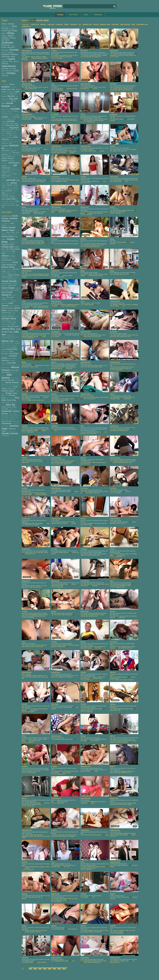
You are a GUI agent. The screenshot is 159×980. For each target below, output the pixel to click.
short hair (116, 336)
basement (61, 429)
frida (117, 57)
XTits (3, 73)
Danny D (6, 295)
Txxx (11, 61)
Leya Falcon (12, 358)
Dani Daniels (7, 292)
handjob (5, 146)
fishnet (107, 584)
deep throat (10, 125)
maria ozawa (119, 933)
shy (28, 932)
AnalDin (11, 24)
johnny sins (31, 870)
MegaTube (6, 45)
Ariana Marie (15, 249)
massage (4, 163)
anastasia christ (61, 774)
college (10, 113)
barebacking (5, 94)
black (3, 103)
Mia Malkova (6, 372)
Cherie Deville (9, 281)
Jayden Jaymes (7, 316)
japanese (5, 154)
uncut (68, 867)
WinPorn (9, 71)
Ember (4, 299)
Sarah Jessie (6, 407)
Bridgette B (11, 265)
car (52, 306)
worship (24, 899)
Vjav (3, 71)
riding (15, 185)
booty (3, 109)
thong (75, 120)
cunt (12, 123)
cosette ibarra (61, 277)
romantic (100, 276)
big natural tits (6, 101)
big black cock (121, 180)
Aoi (7, 249)
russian (9, 187)
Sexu (13, 57)
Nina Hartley (8, 387)
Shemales (98, 15)
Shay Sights (5, 416)
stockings (5, 195)
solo (3, 193)
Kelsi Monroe (10, 343)
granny (53, 368)
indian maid (35, 24)
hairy (11, 143)
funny (11, 139)
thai (35, 89)
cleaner (73, 522)
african (115, 741)
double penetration (8, 130)
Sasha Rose (13, 409)
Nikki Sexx (12, 385)
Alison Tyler (10, 233)
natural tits (5, 172)
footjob (119, 897)
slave (34, 181)
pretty (3, 183)
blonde (10, 103)
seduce (76, 491)
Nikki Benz (5, 385)
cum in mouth (102, 87)
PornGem (5, 50)
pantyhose (113, 523)
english (119, 865)
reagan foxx (31, 742)
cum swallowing (98, 212)
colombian (101, 647)
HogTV (11, 36)
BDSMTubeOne (6, 26)
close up (4, 113)
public (8, 183)
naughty (4, 174)
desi (85, 57)
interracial (16, 153)
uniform (29, 151)
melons (10, 166)
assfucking (11, 92)
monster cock (15, 170)
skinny (15, 189)
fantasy (4, 135)
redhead (10, 185)
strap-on (12, 195)
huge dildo (41, 552)
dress (97, 432)
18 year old (5, 85)
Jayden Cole (11, 315)
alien (26, 274)
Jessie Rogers (6, 325)
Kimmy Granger (6, 347)
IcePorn (13, 38)
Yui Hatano (5, 436)
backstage (39, 274)
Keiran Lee (7, 341)
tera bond (97, 246)
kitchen (96, 367)
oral (3, 176)
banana (33, 57)
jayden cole (60, 464)
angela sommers (32, 400)
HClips (15, 31)
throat (3, 201)
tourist (88, 183)
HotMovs (5, 38)
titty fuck (12, 201)
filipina (28, 213)
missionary (6, 168)
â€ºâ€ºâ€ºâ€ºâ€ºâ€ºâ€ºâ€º (48, 968)
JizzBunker (7, 43)
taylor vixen (67, 464)
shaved (10, 189)
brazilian (71, 180)
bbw (11, 94)
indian (10, 153)
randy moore (41, 400)
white (13, 205)
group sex (5, 143)
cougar (11, 115)
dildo (3, 128)
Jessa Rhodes (6, 321)
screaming (15, 187)
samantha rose (90, 122)
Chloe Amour (6, 284)
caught (75, 151)
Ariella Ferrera (6, 251)
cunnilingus (5, 123)
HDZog (4, 36)
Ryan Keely (5, 402)
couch (27, 365)
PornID (4, 52)
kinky (18, 155)
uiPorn (16, 61)
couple (17, 115)
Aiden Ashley (15, 221)
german (11, 141)
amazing (57, 899)
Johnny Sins (8, 329)
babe (17, 92)
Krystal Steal (12, 349)
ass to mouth (28, 118)
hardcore (14, 145)
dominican (101, 119)
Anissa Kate (8, 247)
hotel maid (51, 24)
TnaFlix (11, 59)
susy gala (60, 58)
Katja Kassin (11, 339)
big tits (13, 101)
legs (13, 156)
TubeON (5, 61)
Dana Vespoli (14, 290)
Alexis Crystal (8, 227)
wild (3, 207)
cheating (9, 111)
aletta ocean (119, 370)
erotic (3, 131)
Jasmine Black (13, 311)
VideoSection (9, 66)
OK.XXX (11, 47)
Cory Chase (8, 288)
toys (17, 201)
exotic (82, 678)
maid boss (59, 24)
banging (123, 647)
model (4, 170)
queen (94, 868)
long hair (11, 161)
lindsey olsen (60, 803)
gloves (53, 462)
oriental (69, 89)
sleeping (43, 24)
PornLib (10, 52)
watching (34, 151)
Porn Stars (73, 15)
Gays (86, 15)
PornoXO (6, 54)
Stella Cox (13, 419)
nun (80, 24)
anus (117, 616)
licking (11, 158)
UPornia (5, 64)
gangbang (5, 141)
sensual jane (31, 806)
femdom (10, 137)
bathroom (33, 180)
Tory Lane (5, 426)
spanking (9, 193)
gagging (46, 770)
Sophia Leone (14, 418)
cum (9, 119)
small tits (9, 191)
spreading (36, 587)
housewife (24, 119)
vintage (12, 203)
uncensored (5, 203)
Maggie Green (14, 365)
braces (40, 87)
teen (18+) (11, 199)
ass (13, 89)
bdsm (16, 94)
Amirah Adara (8, 236)
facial (9, 133)
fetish (16, 137)
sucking (12, 197)
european (9, 131)
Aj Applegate (5, 223)
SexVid (4, 59)
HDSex (11, 33)
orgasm (8, 176)
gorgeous (42, 867)
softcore (15, 191)
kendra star (60, 587)
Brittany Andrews (7, 269)
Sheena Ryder (14, 416)
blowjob (6, 106)
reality (4, 185)
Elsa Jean (10, 297)
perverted (38, 494)
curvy (16, 123)
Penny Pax (12, 389)
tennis (71, 120)
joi (133, 210)
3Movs (4, 24)
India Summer (7, 308)
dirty (7, 128)
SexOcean (6, 57)
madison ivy (131, 680)
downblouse (116, 461)
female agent (62, 491)
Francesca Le (6, 301)
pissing (4, 180)
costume (65, 645)
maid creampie (125, 24)
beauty (4, 96)
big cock (14, 99)
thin (37, 710)
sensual (4, 189)
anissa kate (89, 712)
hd (3, 148)
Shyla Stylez (5, 418)
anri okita (118, 213)
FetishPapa (6, 31)
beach (85, 365)
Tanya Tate (16, 421)
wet (9, 205)
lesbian (4, 158)
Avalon (9, 263)
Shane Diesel (13, 414)
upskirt (126, 462)
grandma (36, 461)
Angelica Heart (13, 242)
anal (4, 89)
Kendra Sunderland (11, 345)
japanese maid (105, 24)
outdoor (4, 178)
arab (88, 802)
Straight (60, 15)
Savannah (7, 411)
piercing (15, 178)
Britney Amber (8, 267)
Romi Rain (11, 400)
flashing (96, 24)
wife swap (24, 60)
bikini (56, 335)
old (19, 174)
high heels (8, 149)
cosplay (65, 244)
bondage (13, 106)
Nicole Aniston (12, 382)
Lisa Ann (5, 360)
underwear (121, 462)
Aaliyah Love (6, 216)
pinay (35, 213)
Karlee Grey (11, 337)
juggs (14, 155)
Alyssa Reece (12, 235)
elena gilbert (31, 712)
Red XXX (5, 395)
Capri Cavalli (6, 273)
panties (10, 178)
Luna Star (11, 363)
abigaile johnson (120, 587)
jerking (82, 213)
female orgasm (122, 54)
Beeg (14, 26)
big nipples (62, 210)
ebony (17, 130)
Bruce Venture (12, 271)
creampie (16, 117)
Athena (5, 256)
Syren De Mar (7, 421)
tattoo (4, 199)
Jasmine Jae (6, 313)
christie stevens (32, 773)
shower (74, 335)
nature (12, 172)
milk (93, 897)
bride (35, 306)
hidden (66, 24)
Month (39, 20)
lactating (106, 397)
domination (40, 276)
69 (55, 180)
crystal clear (119, 557)
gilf (75, 367)
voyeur (130, 462)
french (123, 90)
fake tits (14, 133)
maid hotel (115, 24)
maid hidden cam (142, 24)
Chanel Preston (7, 277)
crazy (10, 117)
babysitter (28, 57)
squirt (14, 193)
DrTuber (5, 28)
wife (17, 205)
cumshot (11, 121)
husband (4, 153)
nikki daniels (60, 402)
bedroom (116, 305)
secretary (30, 181)
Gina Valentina (14, 306)
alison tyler (89, 215)
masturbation (14, 163)
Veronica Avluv (11, 431)
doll (90, 616)
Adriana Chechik (9, 220)
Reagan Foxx (11, 393)
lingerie (4, 161)
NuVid (4, 47)
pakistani (39, 58)
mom (8, 170)
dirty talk (89, 57)
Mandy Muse (6, 368)
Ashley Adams (11, 254)
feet (10, 135)
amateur (6, 87)
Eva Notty (10, 299)
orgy (13, 176)
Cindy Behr (12, 285)
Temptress (6, 423)
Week (46, 20)
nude (15, 174)
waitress (74, 306)
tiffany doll (30, 432)
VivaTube (13, 69)
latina (9, 156)
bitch (26, 493)
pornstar (11, 180)
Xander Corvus (10, 433)
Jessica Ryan (12, 323)
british (8, 109)
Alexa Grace (11, 225)
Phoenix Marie (8, 391)
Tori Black (15, 424)
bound (69, 429)
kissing (4, 156)
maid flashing (26, 26)
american (14, 87)
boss (120, 149)
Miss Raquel (15, 378)
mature (4, 166)
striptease (5, 197)
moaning (14, 168)
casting (4, 111)
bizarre (60, 645)
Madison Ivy (5, 365)
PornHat (14, 50)
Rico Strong (10, 398)
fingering (5, 139)
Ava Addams (7, 260)
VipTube (5, 69)
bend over (57, 367)
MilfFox (13, 45)
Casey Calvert (14, 275)
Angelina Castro (8, 244)
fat (8, 135)
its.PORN (5, 40)
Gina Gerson (7, 304)
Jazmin (16, 316)
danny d (125, 680)
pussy (14, 183)
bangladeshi (70, 305)
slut (3, 191)
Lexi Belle (5, 356)
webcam (4, 205)
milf (15, 165)
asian (9, 89)
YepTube (5, 76)
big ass (11, 96)
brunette (15, 109)
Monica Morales (8, 380)
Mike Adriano (7, 376)
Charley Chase (11, 279)
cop (111, 181)
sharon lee (89, 680)
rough (3, 187)
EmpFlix (12, 28)
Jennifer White (9, 319)
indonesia (74, 24)
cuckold (4, 119)
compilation (5, 115)
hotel (133, 24)
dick (17, 125)
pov (18, 180)
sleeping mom (87, 24)
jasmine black (90, 246)
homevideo (6, 151)
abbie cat (59, 901)
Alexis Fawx (8, 230)
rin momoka (31, 617)
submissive (59, 120)
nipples (10, 174)
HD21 (4, 33)
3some (12, 84)
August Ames (12, 258)
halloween (24, 277)
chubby (15, 111)
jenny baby (31, 338)
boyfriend (38, 57)
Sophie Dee (5, 419)
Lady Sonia (5, 351)
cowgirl (5, 117)
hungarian (94, 245)
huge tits (14, 151)
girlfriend (17, 141)
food (82, 586)
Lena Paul (14, 353)
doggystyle (14, 128)
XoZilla (16, 71)
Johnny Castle (13, 326)
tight (7, 201)
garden (67, 399)
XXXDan (11, 73)
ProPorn (14, 54)
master (86, 962)
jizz (10, 154)
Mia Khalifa (15, 370)
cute (3, 125)
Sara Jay (10, 405)
